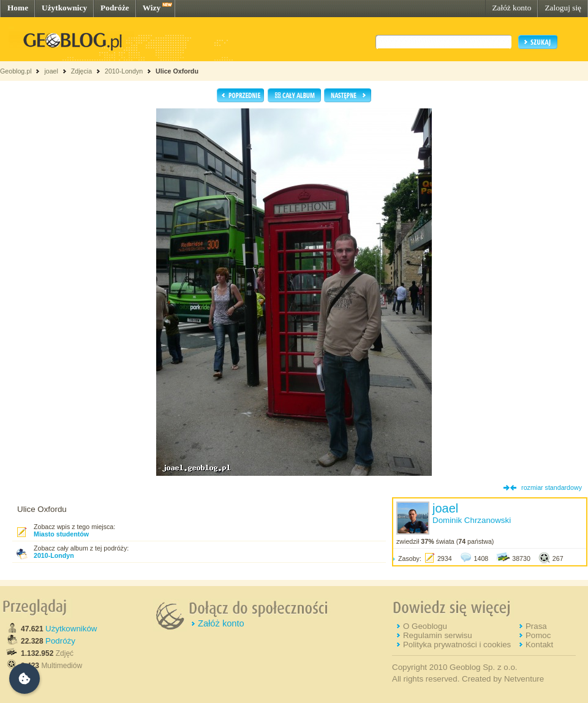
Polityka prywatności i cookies (457, 645)
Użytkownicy (64, 8)
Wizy (152, 8)
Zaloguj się (563, 8)
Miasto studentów (61, 534)
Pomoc (538, 635)
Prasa (536, 626)
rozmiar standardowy (552, 487)
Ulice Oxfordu (177, 71)
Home (18, 8)
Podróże (115, 8)
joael (51, 71)
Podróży (60, 641)
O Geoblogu (425, 626)
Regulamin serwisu (438, 635)
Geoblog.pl (16, 71)
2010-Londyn (124, 71)
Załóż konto (511, 8)
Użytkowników (71, 629)
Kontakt (539, 645)
